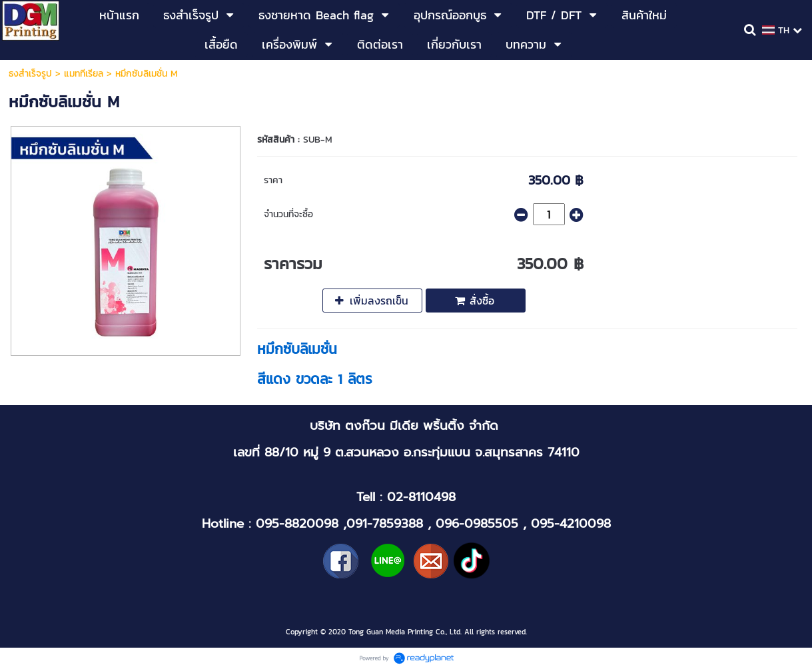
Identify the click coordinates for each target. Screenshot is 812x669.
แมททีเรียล (84, 74)
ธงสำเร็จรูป (30, 74)
